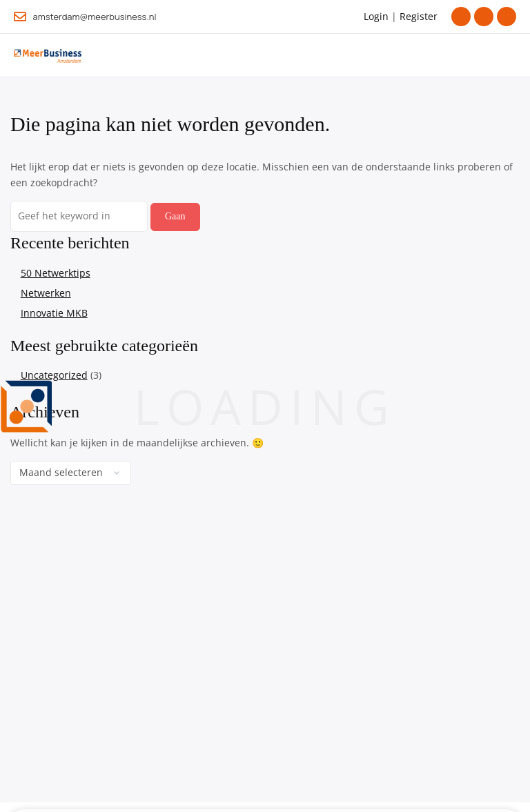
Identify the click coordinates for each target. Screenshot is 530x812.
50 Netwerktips (56, 273)
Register (419, 16)
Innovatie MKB (54, 313)
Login (376, 16)
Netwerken (46, 293)
